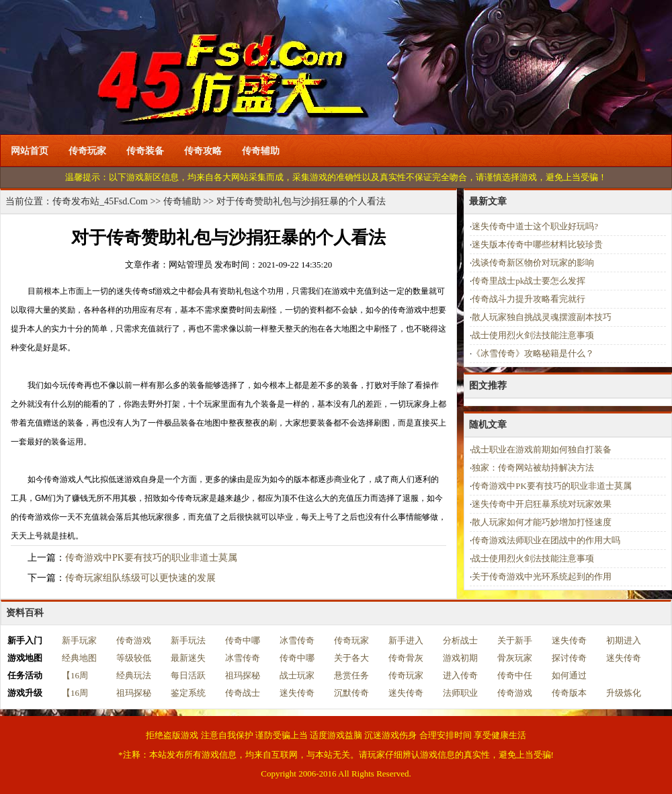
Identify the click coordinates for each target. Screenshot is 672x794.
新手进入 (406, 640)
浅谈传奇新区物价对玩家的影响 (533, 263)
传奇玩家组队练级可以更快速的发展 (140, 578)
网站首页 (30, 151)
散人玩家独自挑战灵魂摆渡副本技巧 (542, 317)
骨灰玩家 (515, 658)
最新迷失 (188, 658)
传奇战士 (243, 693)
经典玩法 (134, 675)
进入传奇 (460, 675)
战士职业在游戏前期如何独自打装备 (542, 449)
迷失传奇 (569, 640)
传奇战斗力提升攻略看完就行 (529, 299)
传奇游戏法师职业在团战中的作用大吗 (546, 540)
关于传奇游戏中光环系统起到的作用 (542, 577)
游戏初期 (460, 658)
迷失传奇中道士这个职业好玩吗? (535, 226)
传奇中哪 (243, 640)
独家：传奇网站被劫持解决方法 (533, 468)
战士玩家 (297, 675)
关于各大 (351, 658)
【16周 (75, 675)
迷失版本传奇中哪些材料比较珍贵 (537, 244)
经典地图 (79, 658)
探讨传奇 (569, 658)
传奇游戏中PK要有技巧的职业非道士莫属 (151, 558)
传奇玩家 (87, 151)
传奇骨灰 (406, 658)
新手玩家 (79, 640)
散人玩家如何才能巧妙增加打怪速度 (542, 522)
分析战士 (460, 640)
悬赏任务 (351, 675)
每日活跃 (188, 675)
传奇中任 (515, 675)
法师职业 (460, 693)
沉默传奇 (351, 693)
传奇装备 (145, 151)
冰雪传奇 (297, 640)
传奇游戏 (134, 640)
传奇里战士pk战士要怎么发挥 (529, 281)
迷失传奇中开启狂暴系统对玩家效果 (542, 504)
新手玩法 (188, 640)
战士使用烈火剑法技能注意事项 (533, 335)
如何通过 (569, 675)
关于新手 (515, 640)
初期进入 (624, 640)
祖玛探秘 (243, 675)
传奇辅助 (261, 151)
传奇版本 (569, 693)
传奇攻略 (203, 151)
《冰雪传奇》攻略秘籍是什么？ (533, 353)
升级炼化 (624, 693)
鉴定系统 (188, 693)
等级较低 (134, 658)
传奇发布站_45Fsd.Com (100, 201)
